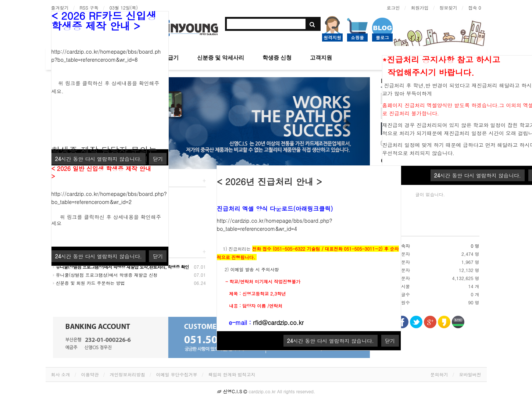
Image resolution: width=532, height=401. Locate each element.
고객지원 (321, 58)
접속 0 (474, 8)
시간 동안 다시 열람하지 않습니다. (478, 175)
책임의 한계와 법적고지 (232, 374)
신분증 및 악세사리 (221, 58)
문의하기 (439, 374)
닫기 (390, 341)
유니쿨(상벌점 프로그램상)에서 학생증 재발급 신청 (105, 275)
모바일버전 (470, 374)
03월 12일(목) (124, 8)
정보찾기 (448, 8)
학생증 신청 (277, 58)
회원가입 (419, 8)
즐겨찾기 (60, 8)
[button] (346, 123)
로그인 (393, 8)
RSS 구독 (89, 8)
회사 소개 (61, 374)
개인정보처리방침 (128, 374)
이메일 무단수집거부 (177, 374)
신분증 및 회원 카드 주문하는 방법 (89, 283)
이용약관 (90, 374)
